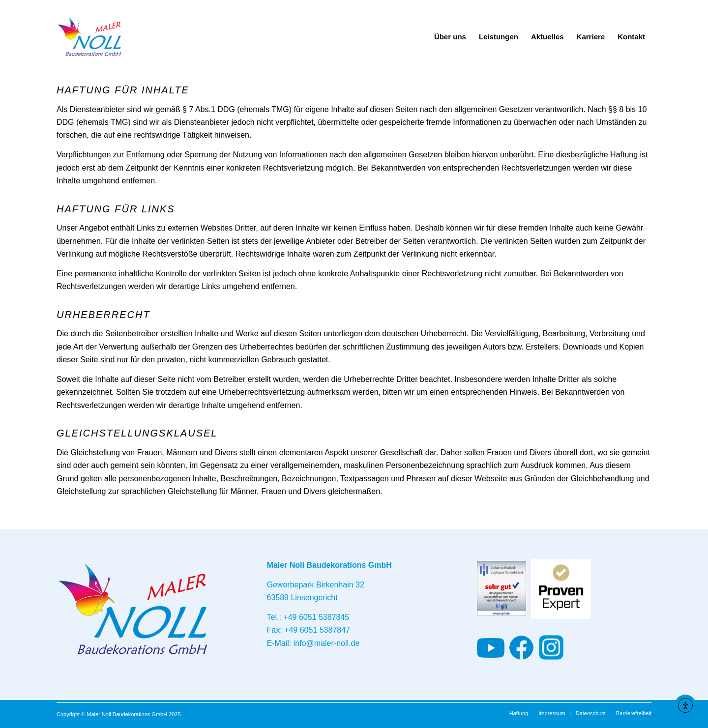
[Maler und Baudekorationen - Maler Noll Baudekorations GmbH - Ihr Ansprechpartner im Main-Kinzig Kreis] (90, 37)
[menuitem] (450, 37)
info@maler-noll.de (327, 643)
